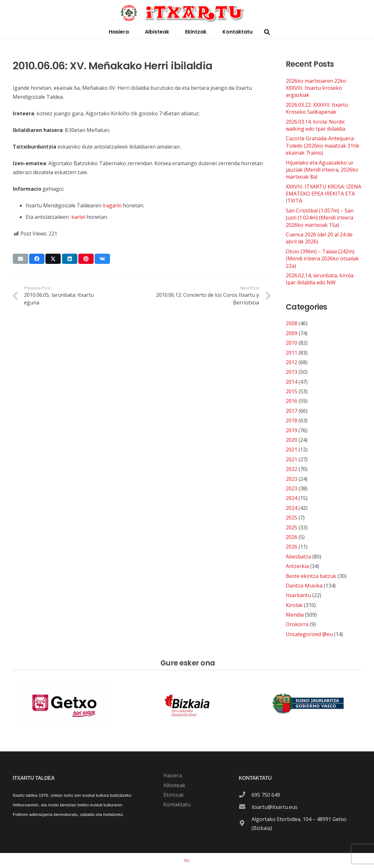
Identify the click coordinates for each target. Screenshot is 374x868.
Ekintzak (174, 795)
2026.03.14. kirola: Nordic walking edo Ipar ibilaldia (316, 125)
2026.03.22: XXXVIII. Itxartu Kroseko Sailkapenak (317, 108)
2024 (292, 498)
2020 (292, 440)
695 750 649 (266, 795)
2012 (292, 362)
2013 (292, 372)
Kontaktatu (177, 804)
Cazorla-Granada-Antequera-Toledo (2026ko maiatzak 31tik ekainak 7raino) (323, 146)
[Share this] (37, 259)
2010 (292, 343)
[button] (267, 32)
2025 (292, 518)
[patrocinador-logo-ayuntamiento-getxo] (66, 704)
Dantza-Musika (304, 586)
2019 (292, 430)
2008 (292, 323)
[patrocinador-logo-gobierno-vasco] (308, 704)
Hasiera (173, 775)
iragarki (112, 205)
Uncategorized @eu (309, 634)
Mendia (295, 615)
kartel (78, 217)
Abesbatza (298, 557)
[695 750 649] (245, 795)
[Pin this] (86, 259)
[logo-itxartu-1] (187, 13)
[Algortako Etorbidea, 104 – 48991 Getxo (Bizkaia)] (245, 824)
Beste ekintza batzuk (311, 576)
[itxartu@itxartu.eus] (245, 807)
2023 (292, 479)
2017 (292, 411)
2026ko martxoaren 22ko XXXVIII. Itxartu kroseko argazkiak (316, 88)
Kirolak (294, 605)
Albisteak (174, 785)
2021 (292, 449)
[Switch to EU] (187, 860)
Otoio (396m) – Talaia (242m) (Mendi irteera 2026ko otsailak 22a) (322, 259)
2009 (292, 333)
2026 (292, 537)
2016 (292, 401)
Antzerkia (297, 566)
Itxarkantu (298, 595)
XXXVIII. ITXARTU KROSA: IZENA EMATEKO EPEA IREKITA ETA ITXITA (323, 194)
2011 (292, 353)
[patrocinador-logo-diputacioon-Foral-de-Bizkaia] (187, 704)
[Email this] (20, 259)
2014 (292, 382)
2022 (292, 469)
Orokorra (297, 624)
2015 (292, 391)
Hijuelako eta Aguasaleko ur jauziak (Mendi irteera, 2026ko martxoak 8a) (322, 170)
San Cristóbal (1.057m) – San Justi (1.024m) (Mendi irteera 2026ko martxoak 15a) (320, 218)
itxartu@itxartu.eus (275, 807)
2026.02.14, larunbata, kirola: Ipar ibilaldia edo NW (320, 279)
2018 (292, 420)
